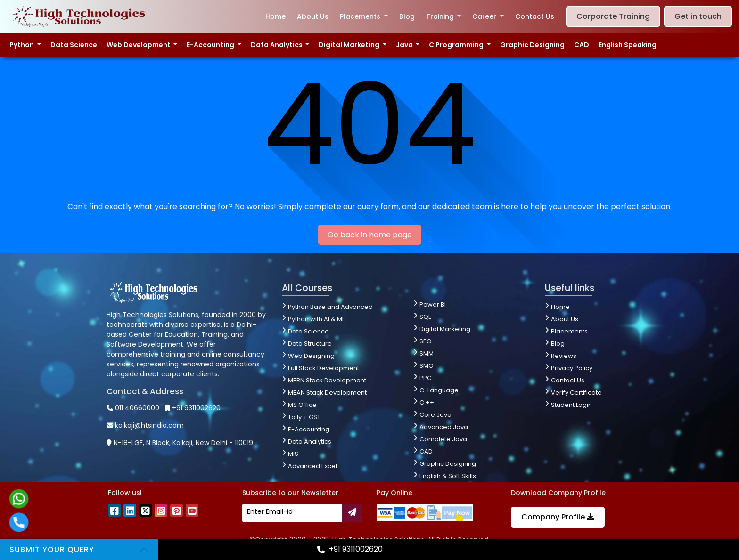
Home (275, 16)
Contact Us (535, 16)
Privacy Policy (572, 368)
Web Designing (311, 356)
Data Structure (310, 344)
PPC (426, 378)
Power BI (433, 304)
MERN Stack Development (327, 380)
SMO (427, 366)
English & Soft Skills (448, 476)
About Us (313, 16)
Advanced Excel (312, 466)
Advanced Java (444, 427)
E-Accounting (309, 429)
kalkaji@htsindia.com (145, 425)
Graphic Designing (532, 45)
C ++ (427, 402)
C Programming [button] (457, 45)
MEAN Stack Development (327, 393)
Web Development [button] (139, 45)
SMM (427, 353)
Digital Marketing (445, 329)
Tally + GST (304, 417)
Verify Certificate (576, 393)
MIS (293, 454)
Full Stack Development (324, 368)
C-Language (439, 390)
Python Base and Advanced (330, 307)
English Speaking (628, 45)
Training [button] (441, 16)
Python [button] (22, 45)
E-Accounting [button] (211, 45)
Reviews (564, 356)
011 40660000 (133, 408)
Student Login (571, 405)
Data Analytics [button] (277, 45)
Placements (569, 331)
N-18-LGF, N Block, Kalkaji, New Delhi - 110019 (180, 443)
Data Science (74, 45)
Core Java (435, 415)
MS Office (302, 405)
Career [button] (485, 16)
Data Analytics (310, 442)
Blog (407, 16)
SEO (426, 341)
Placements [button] (361, 16)
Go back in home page (370, 235)
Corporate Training (613, 16)
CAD (582, 45)
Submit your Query (52, 549)
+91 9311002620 (193, 408)
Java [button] (405, 45)
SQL (425, 317)
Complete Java (443, 439)
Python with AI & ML (316, 319)
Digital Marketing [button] (350, 45)
